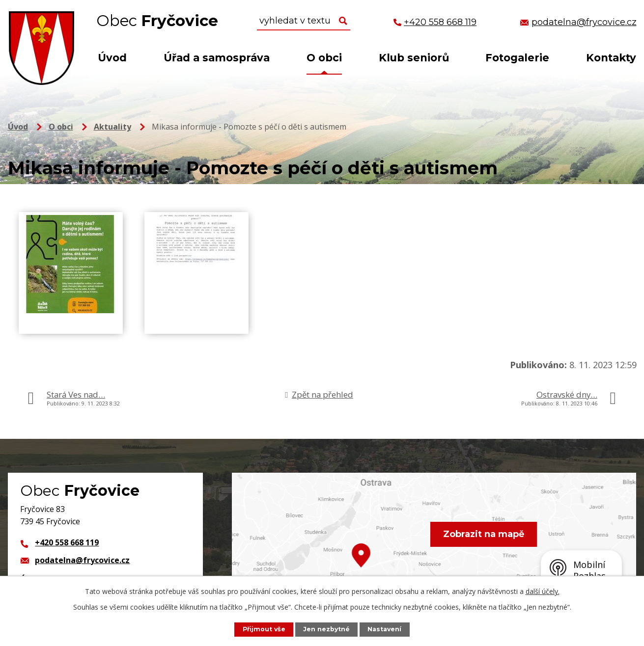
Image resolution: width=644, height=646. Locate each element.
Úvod (112, 58)
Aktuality (112, 127)
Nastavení (385, 629)
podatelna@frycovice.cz (82, 560)
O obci (324, 58)
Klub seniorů (414, 58)
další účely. (543, 591)
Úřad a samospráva (217, 58)
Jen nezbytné (327, 629)
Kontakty (611, 58)
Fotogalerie (517, 58)
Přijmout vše (264, 629)
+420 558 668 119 (67, 542)
